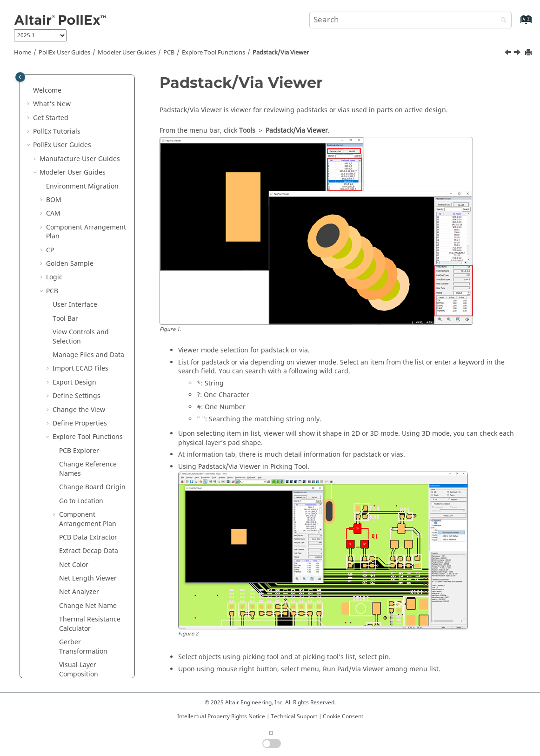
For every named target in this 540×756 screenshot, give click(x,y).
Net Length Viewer (88, 282)
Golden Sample (83, 419)
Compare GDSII (83, 432)
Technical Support (294, 716)
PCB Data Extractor (88, 241)
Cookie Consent (343, 716)
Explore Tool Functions (213, 53)
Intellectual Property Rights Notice (221, 716)
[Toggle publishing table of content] (20, 77)
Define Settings (77, 99)
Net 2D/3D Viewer (87, 496)
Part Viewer (77, 460)
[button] (49, 86)
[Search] (501, 21)
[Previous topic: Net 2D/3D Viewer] (509, 54)
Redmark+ (62, 592)
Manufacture (73, 564)
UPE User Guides (66, 647)
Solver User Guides (69, 619)
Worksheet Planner (89, 405)
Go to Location (81, 205)
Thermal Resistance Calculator (90, 327)
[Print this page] (529, 53)
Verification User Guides (77, 633)
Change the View (79, 113)
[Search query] (410, 20)
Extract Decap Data (89, 254)
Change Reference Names (88, 172)
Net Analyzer (79, 295)
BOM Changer (81, 391)
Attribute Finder (84, 537)
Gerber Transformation (83, 350)
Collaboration (73, 578)
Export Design (74, 86)
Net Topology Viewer (91, 523)
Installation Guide (71, 660)
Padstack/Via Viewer (281, 53)
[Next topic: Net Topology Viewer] (518, 54)
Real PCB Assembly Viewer (89, 478)
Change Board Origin (92, 191)
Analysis (65, 551)
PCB (169, 53)
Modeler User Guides (127, 53)
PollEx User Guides (64, 53)
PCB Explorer (79, 154)
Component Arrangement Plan (88, 223)
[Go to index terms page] (516, 24)
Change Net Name (88, 309)
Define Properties (80, 127)
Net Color (74, 268)
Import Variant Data (90, 446)
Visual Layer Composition (79, 373)
